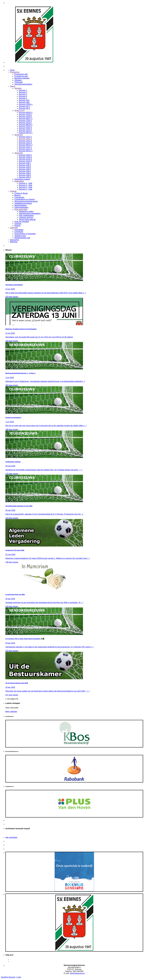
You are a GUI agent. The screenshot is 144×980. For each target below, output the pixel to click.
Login (19, 977)
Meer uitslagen (11, 712)
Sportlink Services (8, 977)
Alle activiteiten (11, 837)
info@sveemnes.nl (77, 973)
